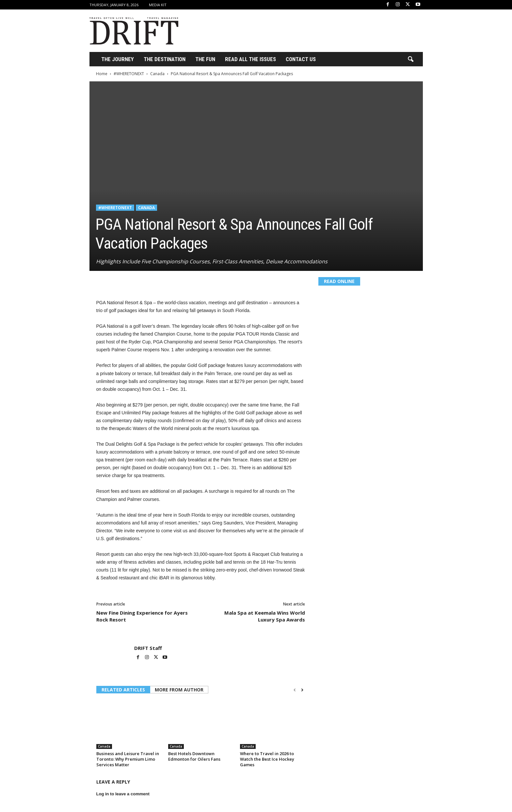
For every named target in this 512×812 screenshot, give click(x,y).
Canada (157, 74)
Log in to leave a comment (123, 794)
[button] (410, 59)
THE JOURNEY (118, 59)
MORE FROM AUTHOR (179, 690)
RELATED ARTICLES (123, 690)
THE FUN (205, 59)
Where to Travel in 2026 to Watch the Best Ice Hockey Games (267, 759)
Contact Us (301, 59)
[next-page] (302, 690)
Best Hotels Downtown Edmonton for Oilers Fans (194, 756)
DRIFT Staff (148, 648)
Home (102, 74)
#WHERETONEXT (129, 74)
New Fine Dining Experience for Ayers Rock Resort (142, 616)
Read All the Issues (250, 59)
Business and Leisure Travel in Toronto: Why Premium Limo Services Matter (128, 759)
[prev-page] (295, 690)
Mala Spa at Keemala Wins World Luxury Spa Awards (265, 616)
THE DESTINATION (165, 59)
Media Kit (158, 5)
